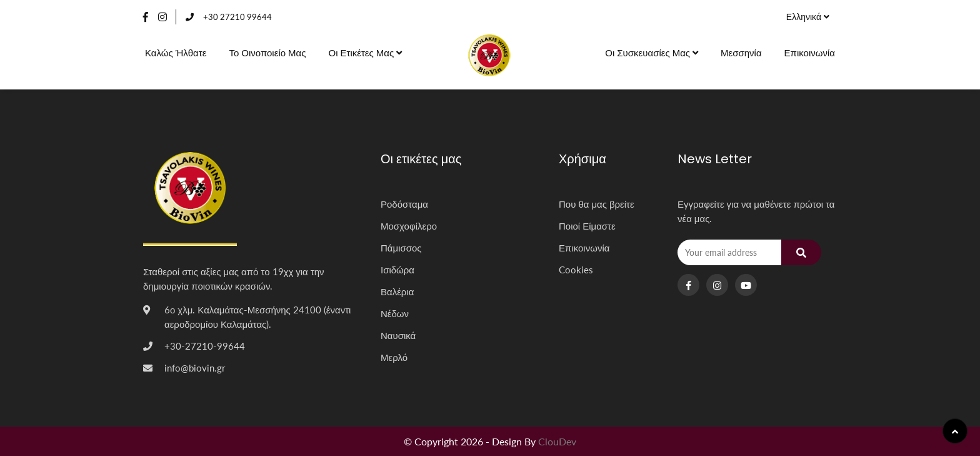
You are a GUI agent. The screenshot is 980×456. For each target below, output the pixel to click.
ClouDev (557, 441)
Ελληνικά (808, 17)
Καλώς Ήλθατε (176, 53)
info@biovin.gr (195, 368)
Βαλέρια (397, 291)
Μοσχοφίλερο (409, 226)
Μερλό (394, 357)
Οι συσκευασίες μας (652, 53)
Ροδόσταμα (404, 204)
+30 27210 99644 (229, 17)
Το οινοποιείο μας (267, 53)
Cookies (576, 270)
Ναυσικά (398, 335)
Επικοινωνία (810, 53)
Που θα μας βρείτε (597, 204)
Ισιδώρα (397, 270)
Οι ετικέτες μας (365, 53)
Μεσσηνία (741, 53)
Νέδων (395, 313)
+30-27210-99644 (205, 346)
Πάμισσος (401, 248)
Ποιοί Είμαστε (587, 226)
